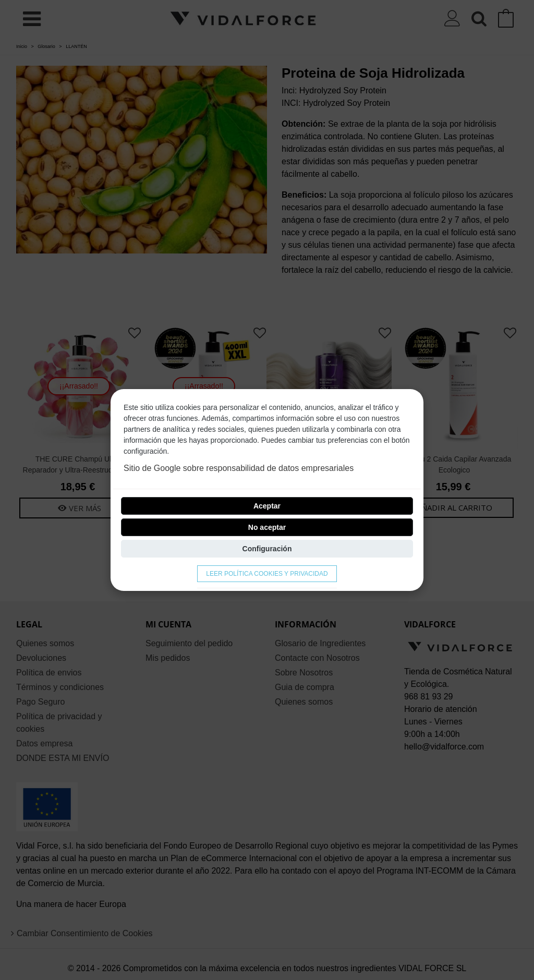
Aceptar (267, 506)
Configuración (267, 549)
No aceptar (267, 527)
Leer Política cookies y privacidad (267, 574)
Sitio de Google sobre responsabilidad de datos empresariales (239, 468)
